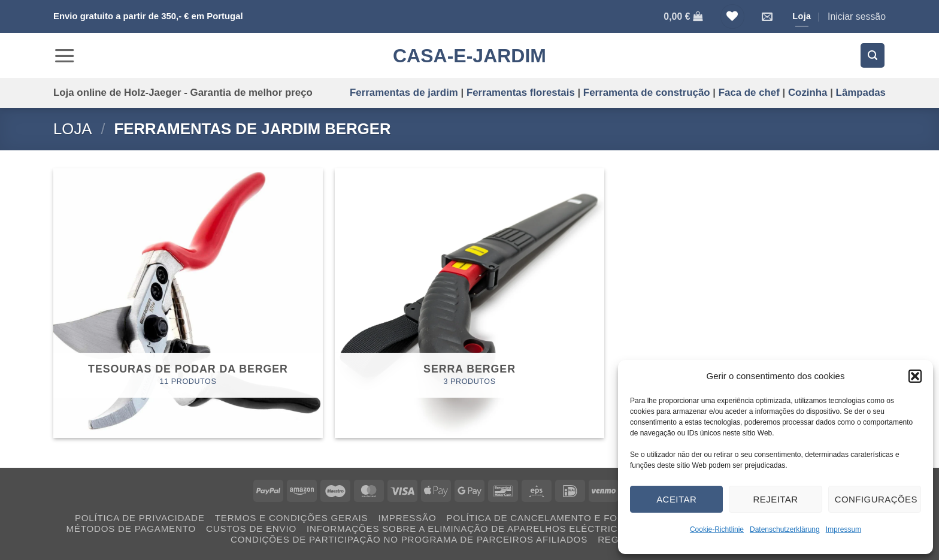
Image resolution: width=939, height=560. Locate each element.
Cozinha (808, 93)
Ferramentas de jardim (404, 93)
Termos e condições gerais (292, 518)
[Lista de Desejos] (732, 16)
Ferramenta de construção (647, 93)
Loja (72, 129)
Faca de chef (749, 93)
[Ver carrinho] (683, 16)
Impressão (408, 518)
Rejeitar (775, 499)
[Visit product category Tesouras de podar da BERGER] (188, 303)
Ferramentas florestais (521, 93)
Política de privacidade (140, 518)
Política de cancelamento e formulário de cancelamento (608, 518)
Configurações (876, 499)
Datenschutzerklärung (785, 529)
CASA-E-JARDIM (469, 56)
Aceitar (676, 499)
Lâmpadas (861, 93)
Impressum (843, 529)
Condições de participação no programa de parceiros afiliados (409, 539)
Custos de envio (251, 529)
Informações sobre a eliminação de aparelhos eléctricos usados (491, 529)
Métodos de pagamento (131, 529)
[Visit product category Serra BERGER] (469, 303)
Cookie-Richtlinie (717, 529)
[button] (915, 376)
